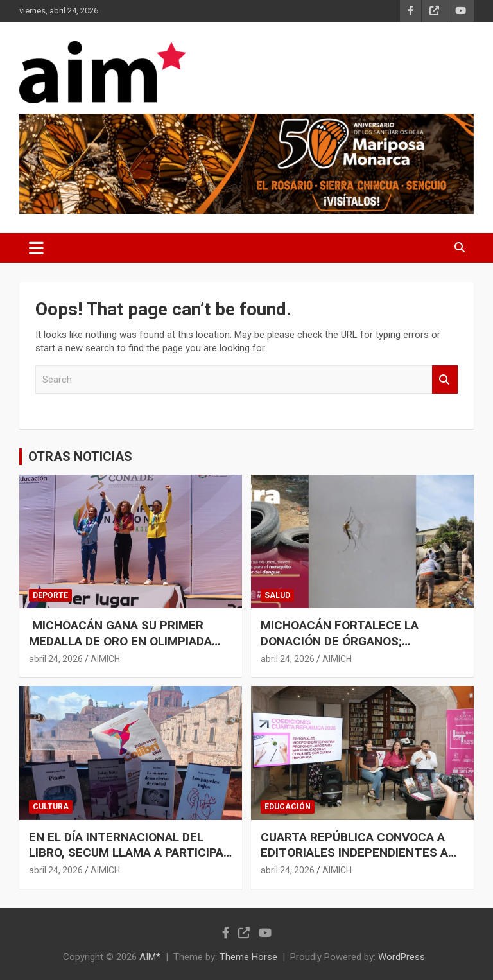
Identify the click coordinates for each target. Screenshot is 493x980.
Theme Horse (248, 957)
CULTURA (51, 807)
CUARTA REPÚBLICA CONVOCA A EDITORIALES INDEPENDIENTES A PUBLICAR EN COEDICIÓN (354, 853)
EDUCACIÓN (288, 807)
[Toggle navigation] (36, 248)
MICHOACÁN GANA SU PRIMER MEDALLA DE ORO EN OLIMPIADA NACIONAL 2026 (120, 641)
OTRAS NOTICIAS (80, 457)
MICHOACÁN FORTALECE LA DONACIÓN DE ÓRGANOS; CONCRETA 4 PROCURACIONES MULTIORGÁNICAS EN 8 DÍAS (348, 649)
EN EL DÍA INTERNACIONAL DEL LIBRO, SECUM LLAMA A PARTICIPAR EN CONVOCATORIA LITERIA (130, 853)
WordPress (402, 957)
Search (445, 380)
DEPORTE (50, 595)
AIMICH (105, 659)
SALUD (277, 595)
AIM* (150, 957)
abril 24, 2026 (56, 659)
